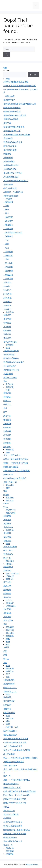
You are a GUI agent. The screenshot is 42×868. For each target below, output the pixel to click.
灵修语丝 (7, 541)
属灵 (8, 488)
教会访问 (10, 561)
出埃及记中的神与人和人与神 (16, 739)
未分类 (9, 600)
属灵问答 (8, 217)
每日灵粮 (7, 537)
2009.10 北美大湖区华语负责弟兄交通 (19, 86)
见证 (6, 259)
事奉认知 (7, 393)
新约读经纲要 (9, 701)
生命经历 (7, 427)
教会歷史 (8, 221)
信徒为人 (7, 401)
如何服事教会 (9, 161)
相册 (8, 642)
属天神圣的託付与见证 (13, 173)
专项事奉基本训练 (11, 165)
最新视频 (7, 594)
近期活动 (7, 570)
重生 (5, 381)
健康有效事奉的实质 (12, 111)
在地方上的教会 (10, 547)
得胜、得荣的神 (10, 765)
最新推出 (10, 579)
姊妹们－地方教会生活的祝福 (16, 463)
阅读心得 (10, 848)
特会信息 (7, 330)
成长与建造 (11, 513)
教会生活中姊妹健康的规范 (15, 478)
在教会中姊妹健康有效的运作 (16, 459)
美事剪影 (8, 252)
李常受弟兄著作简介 (13, 232)
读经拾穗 (8, 271)
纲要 (8, 666)
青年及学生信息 (10, 342)
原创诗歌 (10, 387)
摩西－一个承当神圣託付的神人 (17, 780)
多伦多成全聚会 (10, 150)
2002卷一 (7, 282)
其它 (5, 412)
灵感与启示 (11, 606)
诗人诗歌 (8, 263)
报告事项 (10, 449)
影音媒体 (10, 500)
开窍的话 (7, 613)
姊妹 (6, 209)
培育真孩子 (8, 138)
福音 (6, 248)
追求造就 (10, 718)
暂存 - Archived (13, 573)
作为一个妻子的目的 (12, 455)
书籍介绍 (10, 576)
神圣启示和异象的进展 (13, 826)
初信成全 (10, 384)
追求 (8, 716)
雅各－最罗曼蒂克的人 (13, 841)
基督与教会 (8, 550)
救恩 (5, 651)
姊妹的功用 (8, 474)
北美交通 (7, 123)
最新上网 (7, 586)
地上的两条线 (9, 754)
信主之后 (7, 516)
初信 (6, 206)
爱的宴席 (10, 627)
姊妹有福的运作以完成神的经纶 (17, 471)
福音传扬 (7, 435)
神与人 (6, 659)
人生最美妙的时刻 (11, 351)
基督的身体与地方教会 (13, 142)
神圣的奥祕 (8, 374)
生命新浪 (10, 636)
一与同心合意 (9, 96)
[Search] (7, 55)
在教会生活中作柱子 (12, 131)
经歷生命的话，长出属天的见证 (17, 830)
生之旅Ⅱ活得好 (10, 366)
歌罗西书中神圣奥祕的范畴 (15, 799)
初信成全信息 (9, 354)
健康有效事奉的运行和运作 (15, 115)
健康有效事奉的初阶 (12, 108)
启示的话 (7, 609)
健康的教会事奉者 (11, 119)
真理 (6, 244)
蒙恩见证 (10, 671)
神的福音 (7, 818)
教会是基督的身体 (11, 784)
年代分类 (7, 323)
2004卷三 (7, 290)
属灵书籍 (7, 319)
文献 (5, 491)
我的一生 (7, 776)
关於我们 (10, 851)
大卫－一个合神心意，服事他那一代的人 (20, 758)
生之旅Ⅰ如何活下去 (11, 370)
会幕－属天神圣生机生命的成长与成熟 (20, 791)
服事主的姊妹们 (10, 482)
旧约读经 (7, 705)
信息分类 (10, 312)
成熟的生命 (8, 527)
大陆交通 (7, 154)
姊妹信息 (7, 315)
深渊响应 (8, 236)
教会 (8, 544)
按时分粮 (10, 530)
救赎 (5, 655)
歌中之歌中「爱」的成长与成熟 (17, 795)
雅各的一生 (8, 845)
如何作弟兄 (8, 158)
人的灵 (6, 647)
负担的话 (8, 275)
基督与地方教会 (10, 146)
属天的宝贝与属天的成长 (14, 762)
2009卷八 (7, 309)
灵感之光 (7, 617)
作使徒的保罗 (9, 100)
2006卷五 (7, 298)
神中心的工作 (9, 811)
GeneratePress (32, 864)
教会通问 (8, 225)
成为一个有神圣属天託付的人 (16, 181)
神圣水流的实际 (10, 188)
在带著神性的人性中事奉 (14, 127)
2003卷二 (7, 286)
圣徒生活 (8, 255)
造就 (8, 724)
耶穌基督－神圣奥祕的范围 (15, 834)
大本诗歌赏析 (9, 680)
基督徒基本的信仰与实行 (14, 362)
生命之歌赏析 (9, 684)
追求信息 (7, 338)
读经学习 (7, 709)
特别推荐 (10, 630)
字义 (6, 213)
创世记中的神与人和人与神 (15, 742)
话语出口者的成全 (11, 196)
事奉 (8, 79)
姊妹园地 (10, 485)
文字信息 (7, 327)
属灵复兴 (7, 520)
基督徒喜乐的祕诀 (11, 358)
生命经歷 (7, 424)
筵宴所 (6, 495)
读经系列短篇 (9, 713)
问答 (8, 390)
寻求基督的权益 (10, 169)
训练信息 (7, 334)
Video (6, 507)
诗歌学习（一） (10, 688)
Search (6, 71)
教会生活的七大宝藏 (12, 788)
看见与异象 (8, 620)
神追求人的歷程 (10, 378)
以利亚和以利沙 (10, 731)
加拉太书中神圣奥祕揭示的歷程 (17, 750)
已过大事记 (8, 567)
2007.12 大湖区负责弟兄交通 (16, 82)
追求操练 (7, 443)
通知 (8, 721)
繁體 (5, 68)
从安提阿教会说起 (11, 177)
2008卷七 (7, 305)
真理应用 (7, 431)
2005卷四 (7, 294)
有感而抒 (8, 229)
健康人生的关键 (10, 735)
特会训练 (10, 633)
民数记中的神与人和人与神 (15, 803)
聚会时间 (10, 668)
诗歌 (5, 624)
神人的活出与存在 (11, 814)
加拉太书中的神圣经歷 (13, 746)
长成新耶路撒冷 (10, 837)
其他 (5, 408)
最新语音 (7, 597)
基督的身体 (8, 554)
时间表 (9, 564)
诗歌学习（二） (10, 691)
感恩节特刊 (11, 510)
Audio (6, 503)
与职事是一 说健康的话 (13, 192)
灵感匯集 (10, 854)
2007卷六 (7, 302)
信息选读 (8, 202)
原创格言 (7, 533)
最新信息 (7, 590)
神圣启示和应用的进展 (13, 822)
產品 (8, 639)
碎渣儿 (6, 807)
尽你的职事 (8, 184)
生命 (6, 240)
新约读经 (7, 697)
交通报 (9, 199)
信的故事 (10, 345)
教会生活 (7, 416)
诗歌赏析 (8, 267)
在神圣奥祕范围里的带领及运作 (17, 134)
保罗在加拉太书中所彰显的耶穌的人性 (20, 104)
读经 (8, 694)
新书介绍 (7, 582)
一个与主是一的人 (11, 727)
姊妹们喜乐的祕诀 (11, 467)
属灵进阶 (7, 523)
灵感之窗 (8, 279)
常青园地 (10, 497)
